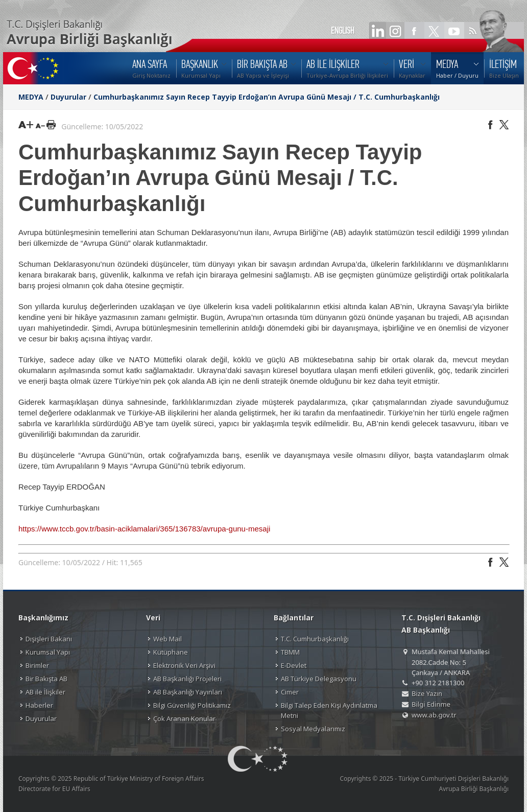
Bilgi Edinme (431, 704)
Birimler (37, 665)
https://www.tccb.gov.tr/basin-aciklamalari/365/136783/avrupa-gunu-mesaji (144, 529)
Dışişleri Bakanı (49, 639)
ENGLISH (343, 31)
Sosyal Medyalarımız (313, 729)
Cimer (290, 692)
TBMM (290, 652)
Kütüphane (171, 652)
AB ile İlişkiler (45, 692)
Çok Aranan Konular (184, 718)
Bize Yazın (427, 693)
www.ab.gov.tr (434, 715)
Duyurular (68, 97)
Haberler (39, 705)
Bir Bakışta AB (46, 679)
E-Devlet (294, 665)
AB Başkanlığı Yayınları (188, 692)
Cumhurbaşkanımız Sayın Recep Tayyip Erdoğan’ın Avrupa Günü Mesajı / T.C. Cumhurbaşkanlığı (267, 97)
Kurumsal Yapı (48, 652)
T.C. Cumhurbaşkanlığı (315, 639)
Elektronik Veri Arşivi (184, 665)
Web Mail (167, 639)
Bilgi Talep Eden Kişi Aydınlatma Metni (329, 710)
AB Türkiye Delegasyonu (319, 679)
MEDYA (31, 97)
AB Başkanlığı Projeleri (187, 679)
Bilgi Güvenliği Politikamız (192, 705)
